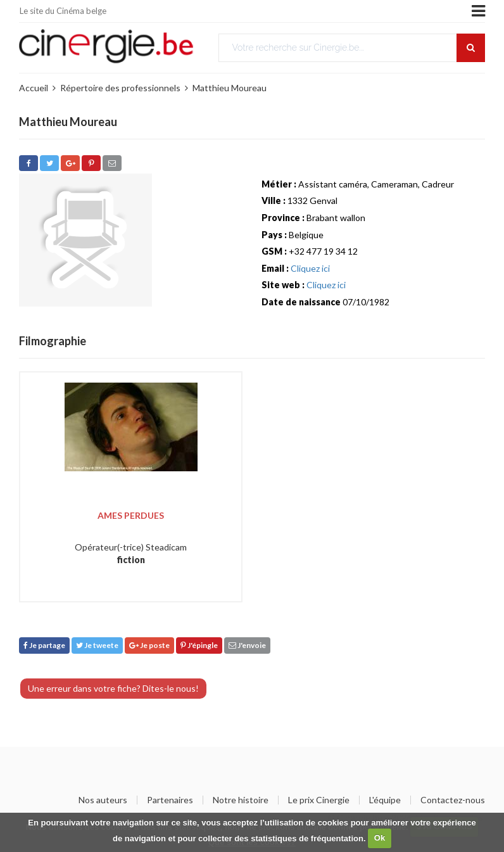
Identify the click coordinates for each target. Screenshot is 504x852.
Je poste (149, 645)
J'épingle (199, 645)
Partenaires (170, 800)
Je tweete (97, 645)
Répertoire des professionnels (120, 88)
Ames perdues (131, 515)
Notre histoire (241, 800)
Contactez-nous (453, 800)
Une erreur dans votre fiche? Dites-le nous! (113, 688)
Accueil (34, 88)
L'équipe (385, 800)
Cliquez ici (310, 268)
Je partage (44, 645)
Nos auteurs (103, 800)
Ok (380, 838)
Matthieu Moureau (230, 88)
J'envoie (247, 645)
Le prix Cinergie (319, 800)
